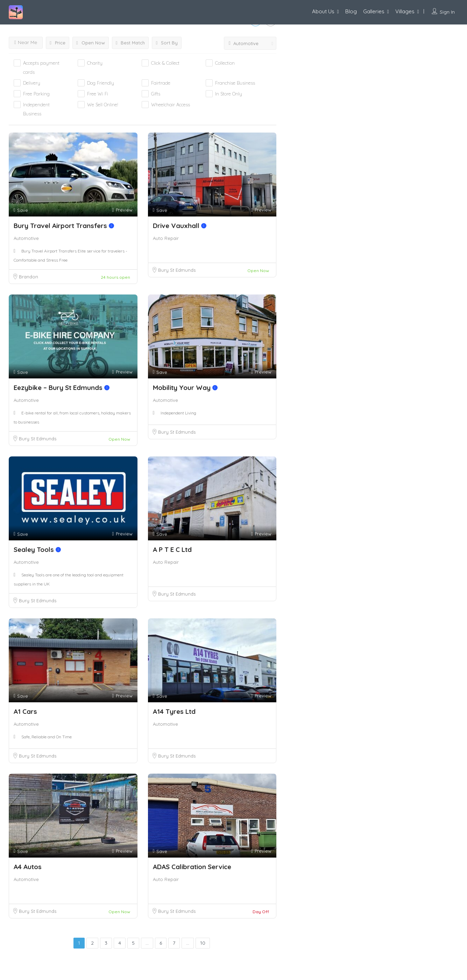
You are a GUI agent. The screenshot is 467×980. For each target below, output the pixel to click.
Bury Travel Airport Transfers (64, 226)
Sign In (447, 12)
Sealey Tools (37, 549)
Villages (405, 11)
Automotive (26, 238)
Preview (122, 210)
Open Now (91, 43)
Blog (351, 11)
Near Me (26, 42)
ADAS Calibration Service (192, 867)
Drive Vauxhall (180, 226)
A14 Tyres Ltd (174, 711)
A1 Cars (25, 711)
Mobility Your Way (185, 388)
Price (58, 43)
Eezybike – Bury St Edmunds (62, 388)
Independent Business (36, 109)
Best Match (130, 43)
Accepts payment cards (41, 68)
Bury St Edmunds (177, 270)
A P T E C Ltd (172, 549)
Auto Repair (166, 238)
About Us (323, 11)
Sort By (167, 43)
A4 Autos (28, 867)
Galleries (374, 11)
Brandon (29, 277)
